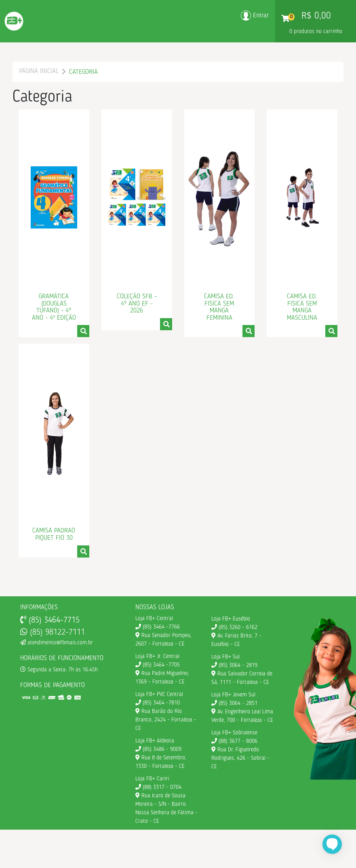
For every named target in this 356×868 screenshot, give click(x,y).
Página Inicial (39, 71)
